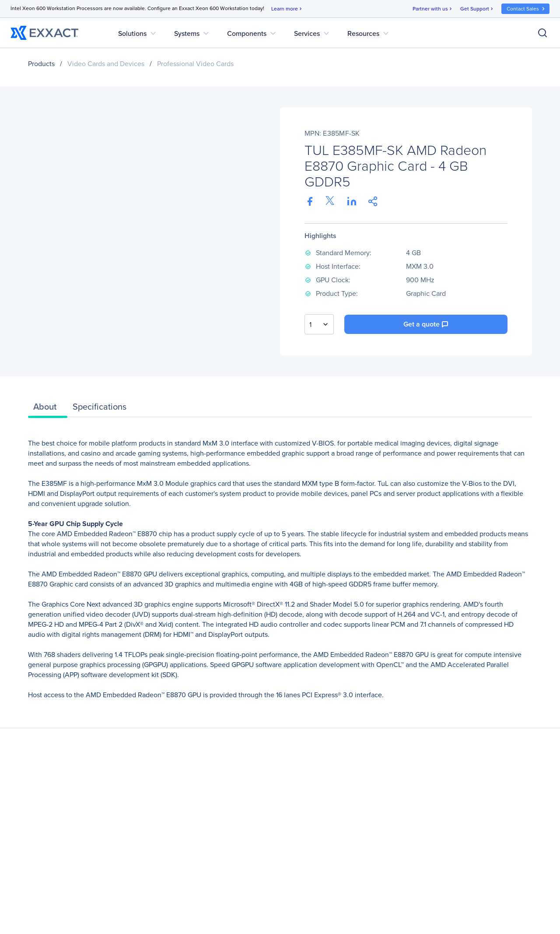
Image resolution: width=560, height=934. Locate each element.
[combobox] (319, 324)
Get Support (477, 9)
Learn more (287, 9)
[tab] (48, 409)
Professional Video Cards (195, 64)
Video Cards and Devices (106, 64)
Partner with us (433, 9)
